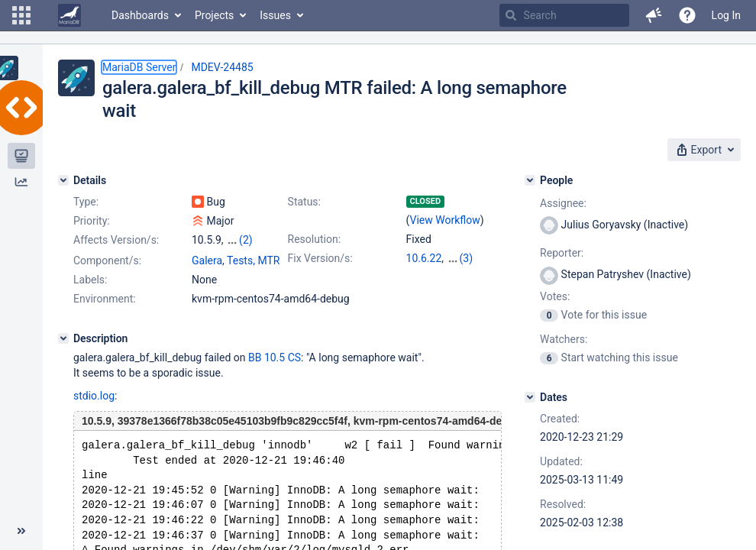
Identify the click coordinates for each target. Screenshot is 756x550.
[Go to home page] (69, 15)
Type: (86, 202)
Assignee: (563, 203)
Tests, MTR (253, 274)
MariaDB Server (139, 67)
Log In (726, 15)
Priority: (92, 221)
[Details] (63, 180)
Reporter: (562, 253)
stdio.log (94, 409)
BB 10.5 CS (275, 371)
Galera (207, 274)
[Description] (63, 352)
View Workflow (445, 220)
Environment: (105, 312)
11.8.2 (456, 273)
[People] (530, 180)
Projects (214, 15)
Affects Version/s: (116, 240)
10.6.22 (424, 258)
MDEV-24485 (222, 67)
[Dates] (530, 397)
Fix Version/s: (320, 258)
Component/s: (107, 274)
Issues (275, 15)
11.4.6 (421, 273)
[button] (21, 15)
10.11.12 (468, 258)
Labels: (90, 293)
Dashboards (140, 15)
